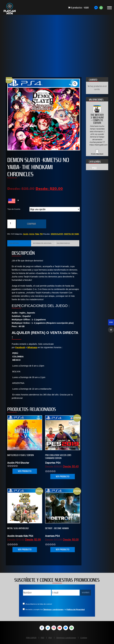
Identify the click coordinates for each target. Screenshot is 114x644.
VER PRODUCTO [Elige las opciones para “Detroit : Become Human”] (63, 549)
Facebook (20, 347)
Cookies (84, 638)
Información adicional (42, 243)
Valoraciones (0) (63, 243)
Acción (26, 234)
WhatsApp (72, 628)
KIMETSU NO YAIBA (71, 234)
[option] (97, 130)
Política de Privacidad (76, 610)
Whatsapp (32, 347)
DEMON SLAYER (57, 234)
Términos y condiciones (53, 610)
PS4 (41, 234)
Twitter (48, 628)
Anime (32, 234)
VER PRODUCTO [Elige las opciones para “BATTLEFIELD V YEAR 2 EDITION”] (25, 471)
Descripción (14, 243)
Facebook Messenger (66, 628)
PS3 (94, 168)
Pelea (37, 234)
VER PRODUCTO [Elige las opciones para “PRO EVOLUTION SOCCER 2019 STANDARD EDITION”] (63, 476)
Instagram (54, 628)
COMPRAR (31, 224)
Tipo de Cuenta (14, 209)
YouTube (60, 628)
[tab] (19, 243)
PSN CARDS (31, 638)
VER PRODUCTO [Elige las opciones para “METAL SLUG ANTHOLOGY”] (25, 549)
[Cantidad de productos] (12, 224)
